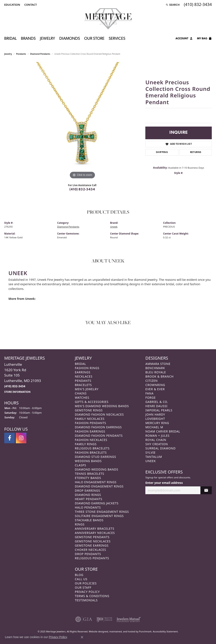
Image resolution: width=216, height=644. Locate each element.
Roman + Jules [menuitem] (157, 436)
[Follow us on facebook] (9, 438)
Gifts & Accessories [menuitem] (92, 402)
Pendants (21, 54)
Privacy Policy (58, 637)
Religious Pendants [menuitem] (92, 558)
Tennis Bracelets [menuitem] (90, 474)
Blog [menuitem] (79, 575)
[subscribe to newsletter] (206, 490)
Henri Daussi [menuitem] (156, 406)
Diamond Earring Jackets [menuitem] (97, 503)
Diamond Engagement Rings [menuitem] (99, 486)
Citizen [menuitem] (151, 381)
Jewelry (47, 39)
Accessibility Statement (165, 631)
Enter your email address (164, 483)
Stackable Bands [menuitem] (89, 520)
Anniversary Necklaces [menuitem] (95, 533)
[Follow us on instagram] (21, 438)
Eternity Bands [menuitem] (88, 478)
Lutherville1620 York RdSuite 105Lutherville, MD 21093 (23, 378)
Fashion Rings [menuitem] (87, 368)
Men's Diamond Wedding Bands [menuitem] (102, 406)
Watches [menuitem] (82, 398)
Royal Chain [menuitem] (156, 440)
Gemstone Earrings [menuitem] (92, 545)
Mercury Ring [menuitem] (157, 423)
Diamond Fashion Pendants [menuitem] (99, 436)
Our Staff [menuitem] (83, 587)
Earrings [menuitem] (83, 372)
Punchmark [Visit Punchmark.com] (145, 631)
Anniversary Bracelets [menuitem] (95, 529)
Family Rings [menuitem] (86, 444)
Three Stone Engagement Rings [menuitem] (102, 512)
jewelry (8, 54)
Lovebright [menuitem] (155, 419)
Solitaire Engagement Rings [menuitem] (99, 516)
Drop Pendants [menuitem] (88, 554)
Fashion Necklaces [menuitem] (91, 440)
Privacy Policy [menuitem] (87, 592)
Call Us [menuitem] (81, 579)
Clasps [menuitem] (81, 465)
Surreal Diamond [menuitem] (160, 448)
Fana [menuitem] (149, 393)
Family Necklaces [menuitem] (90, 419)
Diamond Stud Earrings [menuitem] (96, 457)
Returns (196, 152)
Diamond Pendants (40, 54)
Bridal (10, 39)
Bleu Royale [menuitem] (156, 372)
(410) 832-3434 (82, 190)
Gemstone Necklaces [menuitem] (93, 541)
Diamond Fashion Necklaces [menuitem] (99, 414)
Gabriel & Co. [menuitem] (157, 402)
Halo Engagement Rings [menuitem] (96, 482)
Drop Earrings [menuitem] (88, 491)
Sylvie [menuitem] (150, 452)
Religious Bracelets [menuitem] (92, 448)
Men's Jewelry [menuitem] (87, 389)
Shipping (162, 152)
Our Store (94, 39)
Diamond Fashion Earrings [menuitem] (98, 427)
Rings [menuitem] (80, 524)
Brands (28, 39)
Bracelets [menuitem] (83, 385)
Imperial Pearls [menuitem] (159, 410)
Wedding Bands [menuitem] (88, 461)
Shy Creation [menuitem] (157, 444)
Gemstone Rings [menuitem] (89, 410)
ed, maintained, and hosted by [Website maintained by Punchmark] (122, 631)
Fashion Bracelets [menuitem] (91, 452)
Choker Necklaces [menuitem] (90, 550)
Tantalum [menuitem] (154, 457)
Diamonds (70, 39)
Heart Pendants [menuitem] (89, 499)
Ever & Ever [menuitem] (155, 389)
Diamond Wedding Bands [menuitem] (97, 469)
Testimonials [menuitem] (86, 600)
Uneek (114, 227)
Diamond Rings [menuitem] (88, 495)
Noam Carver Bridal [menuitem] (163, 431)
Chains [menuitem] (81, 393)
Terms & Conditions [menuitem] (92, 596)
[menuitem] (84, 619)
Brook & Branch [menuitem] (159, 376)
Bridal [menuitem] (81, 364)
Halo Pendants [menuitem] (88, 507)
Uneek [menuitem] (151, 461)
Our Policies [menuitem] (86, 583)
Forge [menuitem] (151, 398)
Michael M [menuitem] (154, 427)
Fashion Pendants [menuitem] (91, 423)
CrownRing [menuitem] (155, 385)
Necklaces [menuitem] (84, 376)
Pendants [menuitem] (83, 381)
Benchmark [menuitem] (155, 368)
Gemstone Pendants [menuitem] (92, 537)
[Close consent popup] (82, 637)
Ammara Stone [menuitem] (158, 364)
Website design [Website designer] (97, 631)
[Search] (173, 5)
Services (117, 39)
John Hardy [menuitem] (155, 414)
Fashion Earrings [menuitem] (90, 431)
